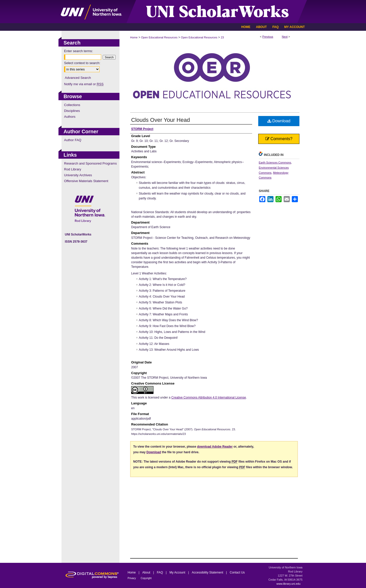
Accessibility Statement (208, 572)
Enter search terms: (78, 51)
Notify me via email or (84, 84)
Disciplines (72, 111)
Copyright (146, 578)
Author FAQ (73, 140)
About (147, 572)
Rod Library (73, 169)
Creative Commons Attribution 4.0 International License (209, 398)
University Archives (78, 175)
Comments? (279, 139)
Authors (70, 117)
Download (279, 121)
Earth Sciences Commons (275, 163)
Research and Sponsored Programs (90, 163)
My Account (178, 572)
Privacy (132, 578)
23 (222, 37)
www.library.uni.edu (288, 584)
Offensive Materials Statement (86, 181)
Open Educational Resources (159, 37)
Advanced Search (78, 78)
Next (285, 37)
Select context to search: (82, 63)
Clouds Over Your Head (161, 120)
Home (134, 37)
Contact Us (237, 572)
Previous (268, 37)
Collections (72, 105)
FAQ (160, 572)
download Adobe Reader (215, 447)
